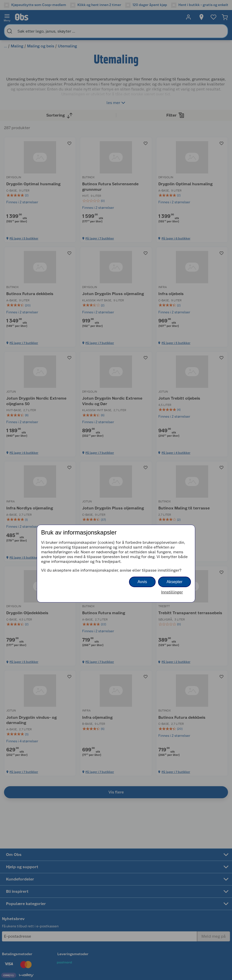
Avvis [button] (142, 582)
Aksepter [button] (175, 582)
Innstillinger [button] (172, 592)
